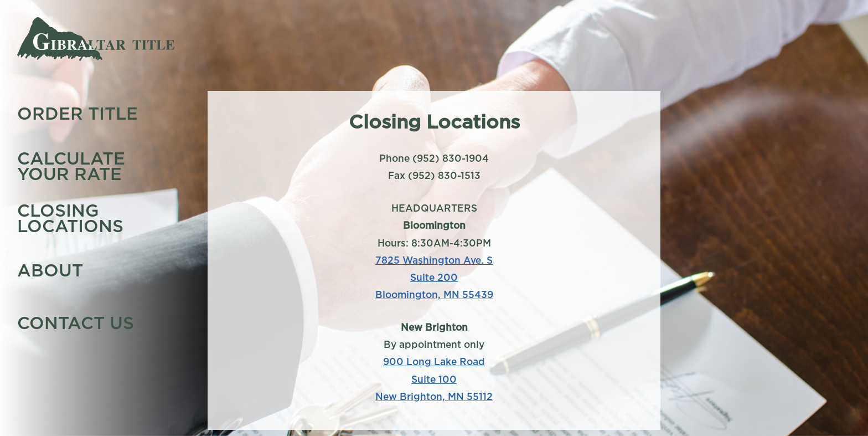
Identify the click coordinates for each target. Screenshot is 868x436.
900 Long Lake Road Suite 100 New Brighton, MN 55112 (434, 379)
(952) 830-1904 (451, 158)
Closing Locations (70, 218)
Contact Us (76, 322)
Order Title (77, 114)
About (50, 270)
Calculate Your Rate (71, 166)
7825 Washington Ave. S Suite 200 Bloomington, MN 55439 (434, 277)
